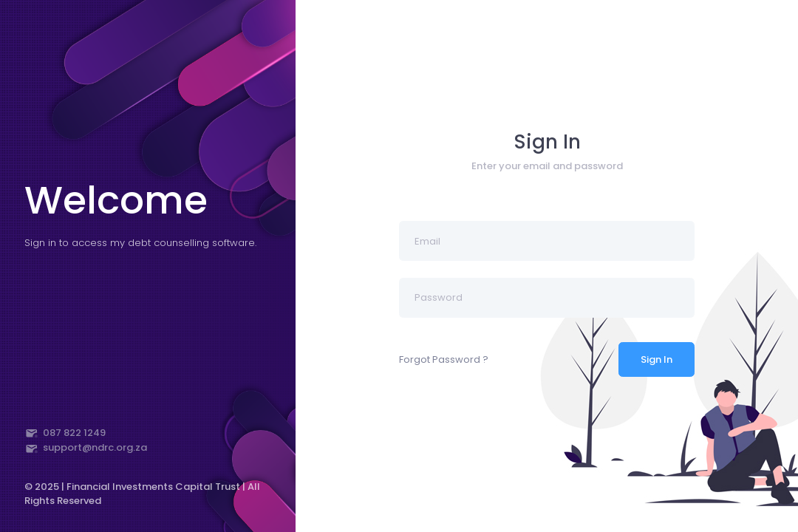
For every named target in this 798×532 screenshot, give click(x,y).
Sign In (657, 359)
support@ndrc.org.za (86, 447)
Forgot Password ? (444, 359)
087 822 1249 (65, 433)
